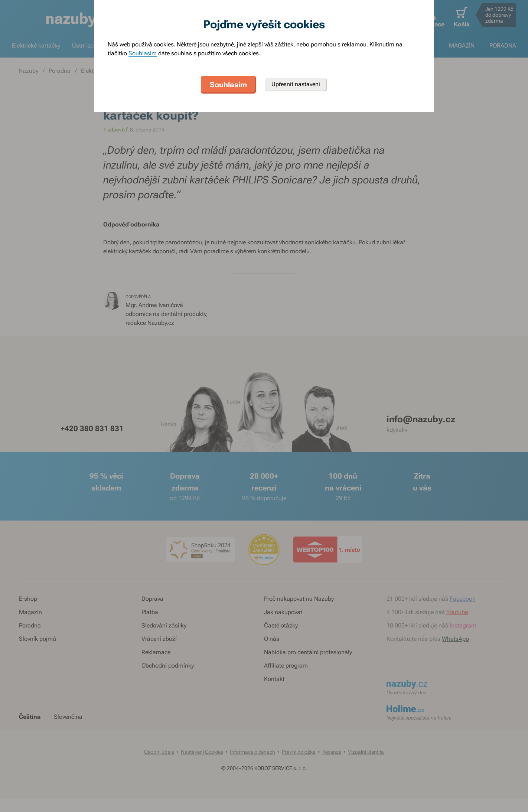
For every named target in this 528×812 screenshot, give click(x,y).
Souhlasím (143, 53)
